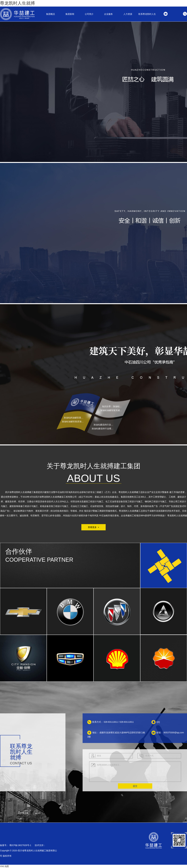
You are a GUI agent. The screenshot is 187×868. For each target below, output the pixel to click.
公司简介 (89, 14)
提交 (135, 786)
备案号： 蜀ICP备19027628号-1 (16, 845)
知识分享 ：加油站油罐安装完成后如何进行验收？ (113, 406)
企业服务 (108, 14)
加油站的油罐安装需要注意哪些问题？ (74, 418)
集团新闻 (70, 14)
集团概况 (50, 14)
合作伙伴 (19, 551)
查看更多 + (93, 527)
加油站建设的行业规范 (104, 425)
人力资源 (128, 14)
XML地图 (4, 866)
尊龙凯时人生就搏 (17, 3)
